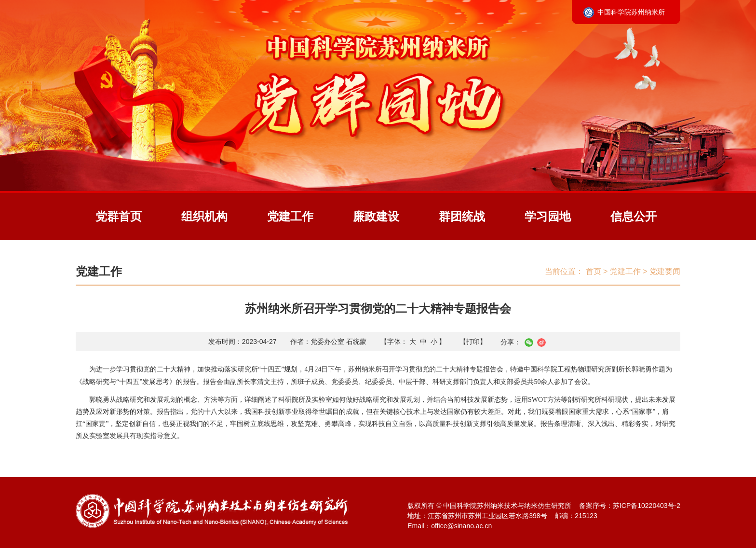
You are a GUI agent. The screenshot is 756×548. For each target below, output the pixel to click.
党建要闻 (665, 271)
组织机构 (204, 216)
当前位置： (564, 271)
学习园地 (548, 216)
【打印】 (473, 342)
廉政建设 (376, 216)
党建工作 (290, 216)
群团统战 (462, 216)
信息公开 (634, 216)
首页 (594, 271)
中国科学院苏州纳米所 (631, 12)
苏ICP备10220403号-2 (647, 506)
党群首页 (119, 216)
